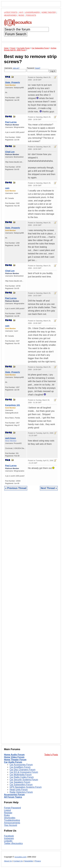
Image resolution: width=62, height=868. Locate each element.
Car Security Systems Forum (24, 780)
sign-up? (16, 68)
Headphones (10, 15)
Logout (7, 810)
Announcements (12, 823)
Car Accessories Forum (21, 765)
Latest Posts (11, 12)
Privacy (38, 861)
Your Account (11, 825)
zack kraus (10, 438)
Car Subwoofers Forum (21, 785)
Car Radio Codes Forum (22, 777)
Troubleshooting (12, 820)
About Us (8, 861)
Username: (15, 70)
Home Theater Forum (15, 760)
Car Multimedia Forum (21, 775)
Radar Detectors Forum (21, 792)
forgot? (38, 68)
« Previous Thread (16, 488)
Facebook (9, 836)
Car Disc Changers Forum (23, 770)
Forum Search (16, 34)
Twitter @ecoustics (13, 843)
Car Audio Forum (13, 762)
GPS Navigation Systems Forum (26, 787)
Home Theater (49, 12)
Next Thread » (49, 488)
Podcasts (31, 15)
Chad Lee (10, 152)
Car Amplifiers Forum (20, 767)
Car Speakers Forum (20, 782)
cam (7, 188)
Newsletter (29, 861)
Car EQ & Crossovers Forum (24, 772)
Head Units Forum (19, 790)
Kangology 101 (13, 405)
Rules (7, 815)
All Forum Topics (13, 797)
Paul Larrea (11, 122)
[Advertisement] (31, 619)
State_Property (13, 82)
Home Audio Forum (14, 755)
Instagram (9, 838)
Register (8, 813)
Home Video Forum (14, 757)
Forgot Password (12, 808)
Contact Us (18, 861)
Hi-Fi (21, 12)
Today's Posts (51, 755)
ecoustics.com (21, 857)
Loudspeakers (32, 12)
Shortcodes (10, 818)
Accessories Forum (14, 795)
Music (21, 15)
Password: (38, 70)
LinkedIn (8, 841)
